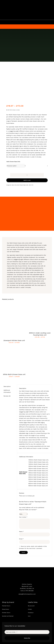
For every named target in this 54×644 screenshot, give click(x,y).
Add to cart (27, 180)
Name (21, 531)
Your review (23, 517)
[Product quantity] (27, 175)
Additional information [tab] (7, 391)
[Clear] (47, 166)
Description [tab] (7, 386)
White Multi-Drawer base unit (14, 374)
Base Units (14, 185)
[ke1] (27, 574)
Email (21, 539)
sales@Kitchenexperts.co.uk (27, 594)
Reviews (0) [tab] (7, 396)
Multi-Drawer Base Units (13, 162)
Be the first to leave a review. (13, 110)
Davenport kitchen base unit (14, 340)
